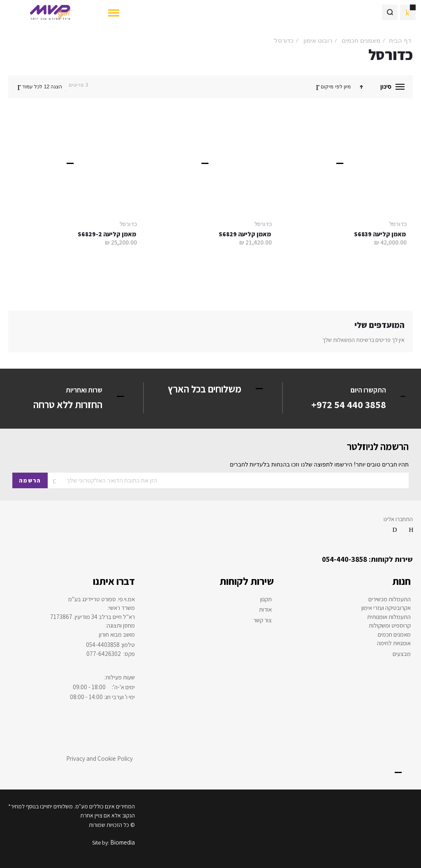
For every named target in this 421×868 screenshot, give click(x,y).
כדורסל (398, 224)
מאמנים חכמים (361, 40)
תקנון (266, 599)
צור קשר (263, 620)
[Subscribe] (30, 480)
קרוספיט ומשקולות (390, 626)
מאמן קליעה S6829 (245, 234)
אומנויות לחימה (394, 643)
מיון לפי (343, 87)
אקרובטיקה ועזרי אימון (386, 608)
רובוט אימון (318, 40)
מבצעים (402, 654)
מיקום (326, 87)
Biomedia (123, 842)
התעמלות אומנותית (389, 617)
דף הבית (400, 40)
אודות (265, 609)
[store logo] (51, 12)
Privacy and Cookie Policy (99, 759)
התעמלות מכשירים (390, 599)
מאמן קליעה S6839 (380, 234)
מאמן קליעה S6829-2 (107, 234)
